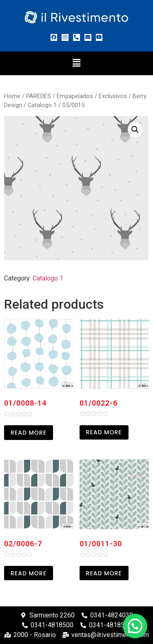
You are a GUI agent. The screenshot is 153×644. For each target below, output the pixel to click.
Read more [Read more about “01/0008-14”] (29, 433)
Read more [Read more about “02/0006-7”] (29, 573)
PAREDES (39, 96)
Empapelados (75, 96)
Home (12, 96)
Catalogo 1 (42, 105)
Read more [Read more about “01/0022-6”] (104, 432)
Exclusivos (113, 96)
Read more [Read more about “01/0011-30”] (104, 573)
